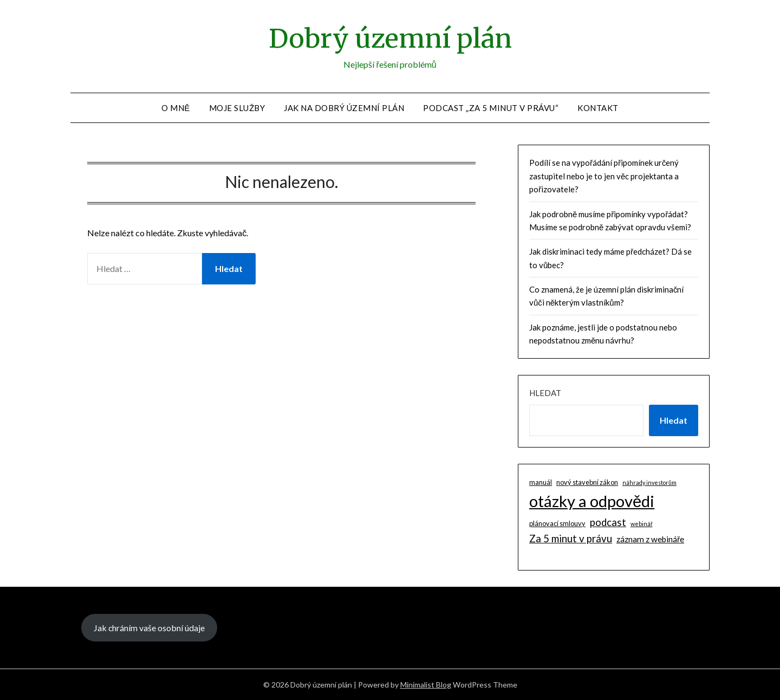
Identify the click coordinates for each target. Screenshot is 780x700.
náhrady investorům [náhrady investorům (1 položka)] (649, 482)
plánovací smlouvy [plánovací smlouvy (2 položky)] (557, 523)
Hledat (545, 393)
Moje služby (237, 108)
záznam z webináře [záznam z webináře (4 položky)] (650, 539)
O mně (176, 108)
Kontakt (598, 108)
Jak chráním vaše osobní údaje (149, 628)
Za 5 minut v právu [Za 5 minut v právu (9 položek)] (571, 539)
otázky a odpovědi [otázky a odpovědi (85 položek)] (592, 501)
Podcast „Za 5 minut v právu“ (491, 108)
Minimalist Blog (426, 685)
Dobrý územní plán (390, 38)
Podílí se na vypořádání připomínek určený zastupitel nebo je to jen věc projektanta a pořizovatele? (604, 176)
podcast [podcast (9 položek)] (608, 522)
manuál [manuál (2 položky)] (541, 482)
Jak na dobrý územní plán (344, 108)
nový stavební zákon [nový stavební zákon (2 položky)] (587, 482)
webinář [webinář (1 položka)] (642, 524)
